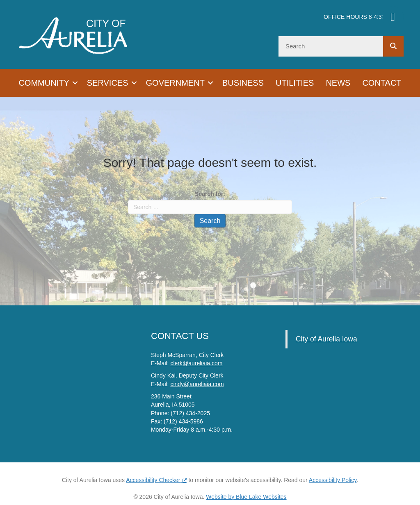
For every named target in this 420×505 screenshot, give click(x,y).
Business (243, 83)
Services (108, 83)
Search (210, 221)
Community (44, 83)
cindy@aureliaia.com (197, 384)
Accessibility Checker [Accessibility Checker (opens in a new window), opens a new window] (156, 480)
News (338, 83)
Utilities (295, 83)
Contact (382, 83)
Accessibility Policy (333, 480)
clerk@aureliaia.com (196, 363)
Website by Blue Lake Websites (246, 497)
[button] (75, 83)
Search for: (210, 194)
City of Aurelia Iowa (326, 339)
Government (175, 83)
